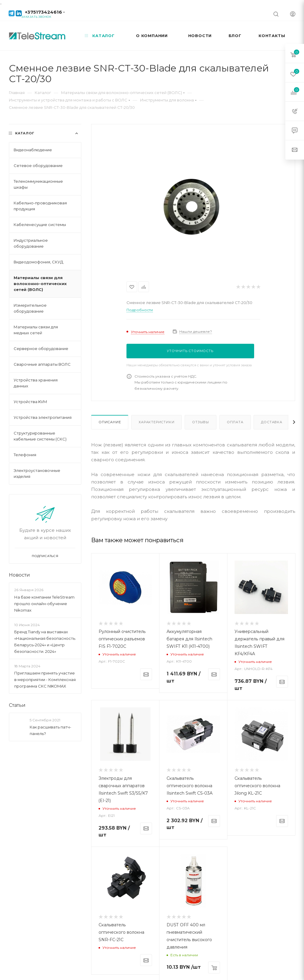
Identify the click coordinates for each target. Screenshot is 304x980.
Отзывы (201, 422)
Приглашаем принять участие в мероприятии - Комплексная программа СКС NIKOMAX (45, 680)
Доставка (271, 422)
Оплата (235, 422)
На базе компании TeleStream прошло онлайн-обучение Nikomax (44, 604)
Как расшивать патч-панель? (50, 731)
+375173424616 (43, 12)
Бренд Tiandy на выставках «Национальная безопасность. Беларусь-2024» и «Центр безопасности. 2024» (45, 642)
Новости (19, 575)
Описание (110, 422)
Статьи (17, 705)
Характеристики (156, 422)
